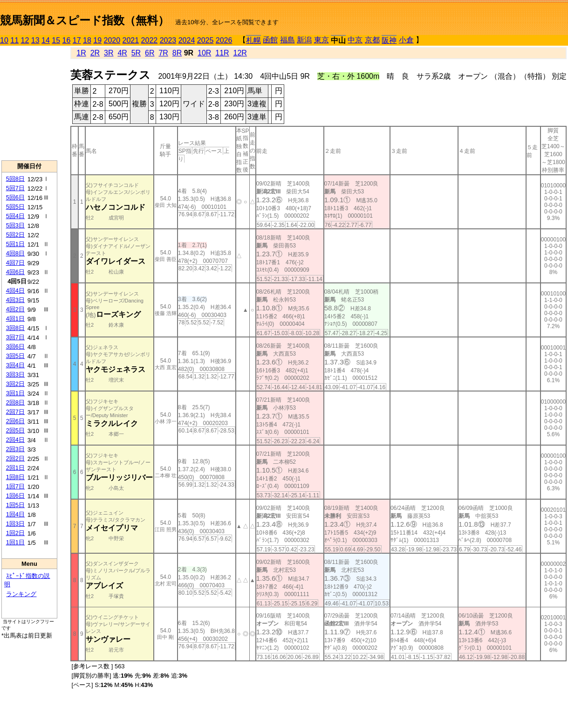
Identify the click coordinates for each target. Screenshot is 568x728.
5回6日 (15, 197)
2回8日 (15, 402)
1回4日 (15, 514)
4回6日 (15, 272)
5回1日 (15, 244)
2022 (150, 40)
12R (240, 53)
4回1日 (15, 319)
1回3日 (15, 524)
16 (67, 40)
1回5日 (15, 505)
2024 (187, 40)
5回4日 (15, 216)
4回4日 (15, 291)
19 (97, 40)
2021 (131, 40)
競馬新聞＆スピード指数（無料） (85, 20)
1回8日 (15, 477)
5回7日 (15, 188)
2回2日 (15, 458)
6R (150, 53)
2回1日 (15, 468)
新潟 (304, 40)
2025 (205, 40)
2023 (168, 40)
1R (81, 53)
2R (95, 53)
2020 (112, 40)
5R (136, 53)
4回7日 (15, 263)
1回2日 (15, 533)
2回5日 (15, 430)
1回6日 (15, 496)
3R (109, 53)
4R (122, 53)
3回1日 (15, 393)
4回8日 (15, 253)
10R (204, 53)
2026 (224, 40)
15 (56, 40)
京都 (372, 40)
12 (25, 40)
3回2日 (15, 384)
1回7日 (15, 486)
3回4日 (15, 365)
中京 (355, 40)
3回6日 (15, 347)
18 (87, 40)
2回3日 (15, 449)
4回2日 (15, 309)
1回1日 (15, 542)
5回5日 (15, 207)
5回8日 (15, 179)
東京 (322, 40)
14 (46, 40)
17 (77, 40)
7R (163, 53)
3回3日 (15, 374)
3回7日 (15, 337)
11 (14, 40)
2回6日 (15, 421)
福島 (287, 40)
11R (222, 53)
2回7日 (15, 412)
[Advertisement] (29, 103)
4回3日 (15, 300)
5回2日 (15, 235)
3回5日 (15, 356)
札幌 (253, 40)
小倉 (406, 40)
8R (177, 53)
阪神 (389, 40)
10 (4, 40)
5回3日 (15, 225)
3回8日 (15, 328)
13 (35, 40)
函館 (270, 40)
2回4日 (15, 440)
